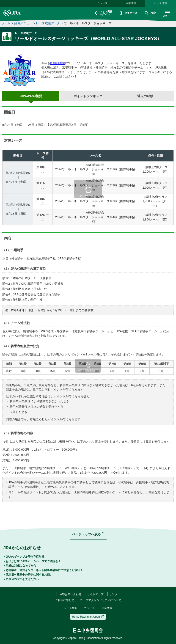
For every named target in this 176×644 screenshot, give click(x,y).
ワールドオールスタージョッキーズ (88, 23)
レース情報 (161, 3)
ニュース (102, 3)
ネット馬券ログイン (100, 13)
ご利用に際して (65, 600)
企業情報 (131, 3)
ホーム (6, 23)
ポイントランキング (88, 96)
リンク (113, 594)
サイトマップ (95, 594)
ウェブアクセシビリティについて (101, 600)
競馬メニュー (23, 23)
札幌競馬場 (58, 63)
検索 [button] (149, 13)
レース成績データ (48, 23)
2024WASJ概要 (31, 96)
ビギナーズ (126, 13)
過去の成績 (145, 96)
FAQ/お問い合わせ (70, 594)
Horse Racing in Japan (88, 617)
